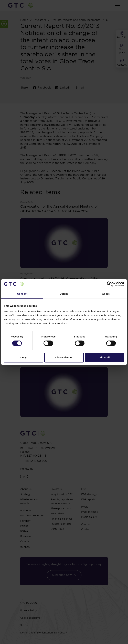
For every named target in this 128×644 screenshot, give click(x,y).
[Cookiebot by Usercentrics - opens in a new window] (109, 284)
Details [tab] (64, 294)
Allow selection (64, 357)
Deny (23, 357)
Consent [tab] (22, 294)
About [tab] (106, 294)
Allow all (105, 357)
